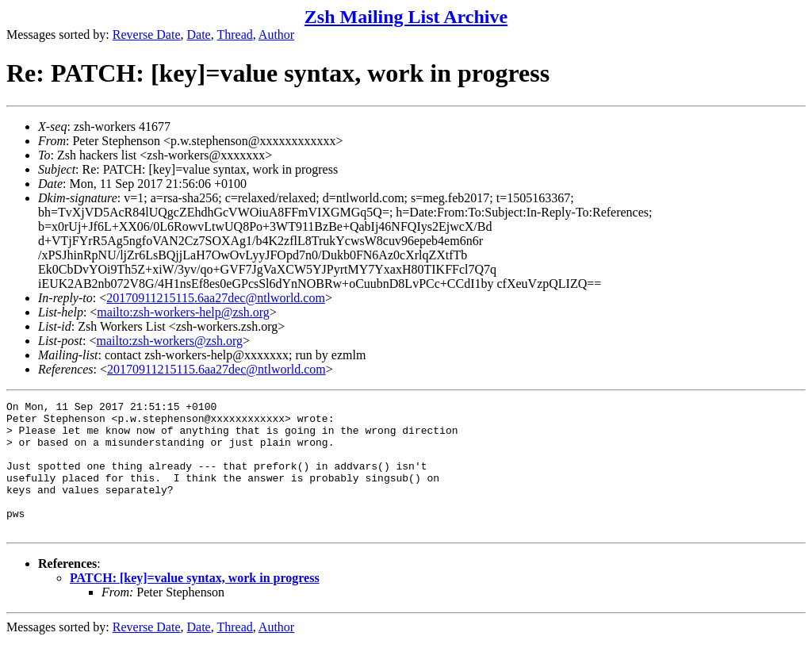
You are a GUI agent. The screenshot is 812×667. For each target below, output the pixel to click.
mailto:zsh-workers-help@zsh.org (183, 312)
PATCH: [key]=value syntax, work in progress (195, 604)
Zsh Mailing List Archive (406, 17)
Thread (234, 34)
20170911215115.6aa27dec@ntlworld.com (216, 298)
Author (276, 34)
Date (199, 34)
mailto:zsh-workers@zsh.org (169, 341)
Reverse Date (147, 34)
